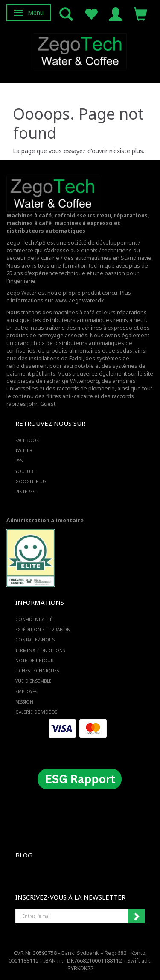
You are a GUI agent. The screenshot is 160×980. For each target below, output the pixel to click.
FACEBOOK (27, 440)
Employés (26, 692)
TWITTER (24, 450)
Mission (24, 702)
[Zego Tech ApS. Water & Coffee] (80, 50)
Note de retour (35, 661)
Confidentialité (34, 619)
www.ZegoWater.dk (79, 301)
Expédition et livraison (43, 630)
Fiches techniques (37, 671)
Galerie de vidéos (36, 712)
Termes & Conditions (40, 650)
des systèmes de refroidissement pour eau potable (68, 362)
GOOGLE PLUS (31, 481)
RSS (19, 461)
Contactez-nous (35, 640)
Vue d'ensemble (33, 681)
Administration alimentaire (45, 520)
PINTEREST (26, 492)
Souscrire (136, 916)
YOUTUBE (26, 471)
